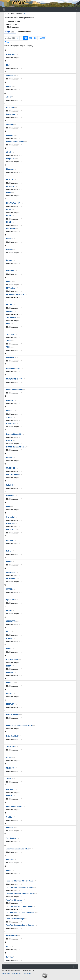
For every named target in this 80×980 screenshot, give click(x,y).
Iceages (9, 260)
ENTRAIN (10, 180)
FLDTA (9, 210)
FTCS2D (9, 441)
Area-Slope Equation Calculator (18, 849)
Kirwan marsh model (14, 390)
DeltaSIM (10, 672)
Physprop (10, 828)
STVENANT (11, 424)
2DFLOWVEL (11, 621)
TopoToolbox (11, 838)
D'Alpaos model (12, 659)
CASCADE (10, 108)
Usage (10, 32)
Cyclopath (10, 517)
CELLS (9, 649)
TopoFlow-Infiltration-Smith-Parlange (20, 913)
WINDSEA (10, 683)
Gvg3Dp (9, 817)
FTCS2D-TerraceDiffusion (16, 447)
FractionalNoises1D (14, 434)
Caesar (9, 86)
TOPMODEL (11, 747)
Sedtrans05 (11, 572)
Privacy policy (6, 974)
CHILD (9, 152)
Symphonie (10, 600)
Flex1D (9, 216)
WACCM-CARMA (13, 475)
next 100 (42, 38)
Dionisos (9, 169)
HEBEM (9, 250)
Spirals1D (10, 485)
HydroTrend (11, 54)
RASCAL (9, 957)
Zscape (9, 757)
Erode (8, 193)
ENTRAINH (10, 186)
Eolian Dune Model (13, 368)
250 (30, 38)
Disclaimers (27, 974)
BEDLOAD (10, 135)
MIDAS (9, 282)
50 (21, 38)
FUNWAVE (10, 789)
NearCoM (10, 400)
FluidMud (10, 540)
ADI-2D (9, 97)
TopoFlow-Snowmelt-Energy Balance (20, 925)
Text (24, 14)
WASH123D (11, 358)
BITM (8, 632)
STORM (9, 417)
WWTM (9, 589)
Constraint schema (24, 32)
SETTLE (9, 305)
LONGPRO (10, 271)
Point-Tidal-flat (12, 736)
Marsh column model (14, 806)
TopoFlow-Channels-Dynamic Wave (19, 887)
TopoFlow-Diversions (14, 900)
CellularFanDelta (12, 715)
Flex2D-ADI (11, 228)
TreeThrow (10, 334)
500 (35, 38)
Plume (9, 562)
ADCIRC (9, 693)
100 (26, 38)
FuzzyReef (10, 496)
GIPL (8, 946)
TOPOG (9, 779)
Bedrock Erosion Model (15, 142)
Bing (8, 506)
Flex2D (9, 222)
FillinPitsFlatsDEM (13, 203)
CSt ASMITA (11, 530)
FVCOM (9, 796)
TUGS (8, 341)
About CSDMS (17, 974)
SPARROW (10, 768)
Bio (7, 65)
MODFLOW (10, 704)
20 (18, 38)
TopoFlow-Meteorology (15, 919)
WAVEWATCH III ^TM (14, 379)
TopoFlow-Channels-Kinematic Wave (20, 894)
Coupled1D (10, 159)
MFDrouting (11, 288)
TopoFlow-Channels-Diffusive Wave (20, 881)
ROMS (9, 610)
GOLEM (9, 457)
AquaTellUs (11, 76)
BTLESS (9, 638)
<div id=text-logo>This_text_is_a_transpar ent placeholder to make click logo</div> (3, 4)
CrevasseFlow (11, 936)
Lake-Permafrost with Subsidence (19, 725)
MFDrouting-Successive (15, 294)
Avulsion (9, 125)
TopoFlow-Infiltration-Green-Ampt (19, 906)
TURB (8, 347)
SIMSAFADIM (11, 579)
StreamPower (11, 317)
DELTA (9, 666)
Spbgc (9, 870)
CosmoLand (11, 114)
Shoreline (10, 411)
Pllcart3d (10, 860)
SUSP (8, 324)
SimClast (10, 311)
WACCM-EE (11, 468)
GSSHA (9, 239)
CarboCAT (10, 523)
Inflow (9, 551)
